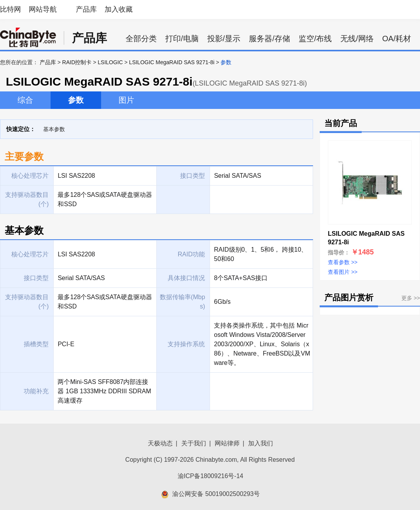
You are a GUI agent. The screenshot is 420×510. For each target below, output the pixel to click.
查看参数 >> (343, 262)
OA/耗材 (397, 39)
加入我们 (261, 443)
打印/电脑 (182, 39)
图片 (126, 100)
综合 (25, 100)
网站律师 (227, 443)
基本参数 (54, 129)
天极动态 (160, 443)
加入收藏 (119, 9)
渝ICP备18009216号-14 (211, 476)
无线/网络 (357, 39)
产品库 (86, 9)
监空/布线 (315, 39)
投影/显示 (224, 39)
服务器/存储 (269, 39)
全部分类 (141, 39)
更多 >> (411, 298)
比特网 (10, 9)
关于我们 (194, 443)
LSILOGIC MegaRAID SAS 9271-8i (172, 62)
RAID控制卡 (77, 62)
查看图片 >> (343, 272)
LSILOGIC (110, 62)
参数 (76, 100)
